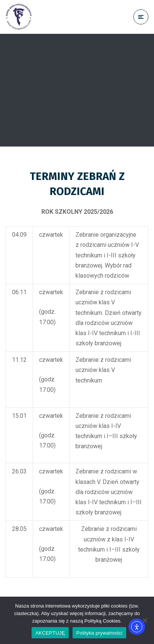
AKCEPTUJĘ (50, 633)
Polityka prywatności (99, 633)
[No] (145, 620)
